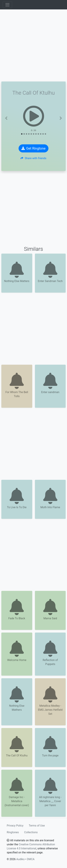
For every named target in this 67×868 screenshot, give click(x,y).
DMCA (31, 859)
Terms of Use (37, 826)
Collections (31, 832)
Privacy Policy (15, 826)
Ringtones (13, 832)
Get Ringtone (33, 148)
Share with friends (33, 158)
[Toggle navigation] (7, 5)
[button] (6, 118)
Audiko (20, 859)
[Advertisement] (33, 45)
